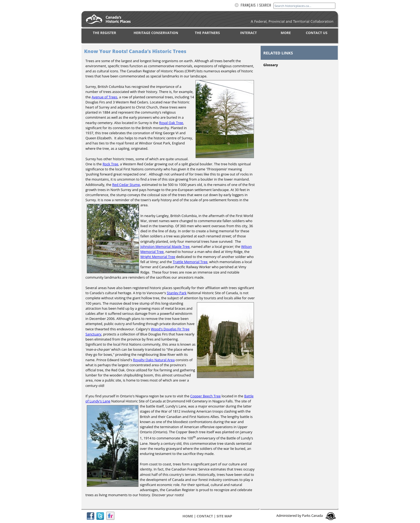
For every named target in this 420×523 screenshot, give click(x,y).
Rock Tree (110, 164)
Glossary (271, 65)
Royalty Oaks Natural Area (154, 360)
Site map (224, 516)
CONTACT (205, 516)
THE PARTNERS (207, 33)
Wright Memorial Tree (158, 257)
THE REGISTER (105, 33)
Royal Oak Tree (171, 123)
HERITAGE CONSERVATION (156, 33)
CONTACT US (317, 33)
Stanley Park (177, 293)
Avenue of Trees (104, 97)
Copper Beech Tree (205, 396)
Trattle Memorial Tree (190, 262)
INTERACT (249, 33)
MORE (286, 33)
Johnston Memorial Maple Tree (165, 246)
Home (188, 516)
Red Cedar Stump (126, 185)
